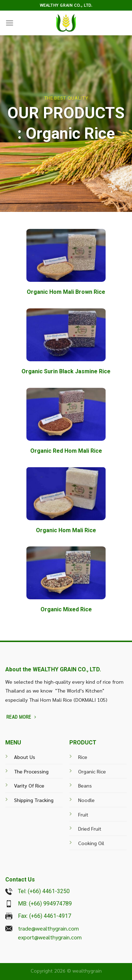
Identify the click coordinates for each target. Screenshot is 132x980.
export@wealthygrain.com (50, 937)
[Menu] (10, 23)
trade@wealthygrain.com (48, 928)
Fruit (83, 814)
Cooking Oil (91, 843)
